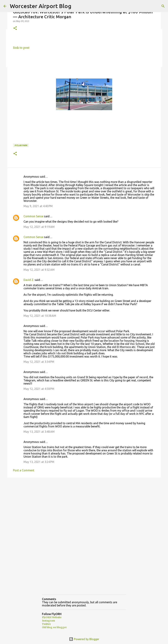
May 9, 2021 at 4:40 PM (38, 206)
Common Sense (33, 216)
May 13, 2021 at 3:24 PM (39, 462)
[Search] (163, 6)
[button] (15, 28)
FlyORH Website (52, 617)
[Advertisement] (84, 507)
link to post (21, 48)
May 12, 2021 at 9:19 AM (39, 227)
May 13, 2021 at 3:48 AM (39, 432)
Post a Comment (24, 470)
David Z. (29, 280)
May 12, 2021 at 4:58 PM (39, 389)
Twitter (46, 624)
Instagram (48, 621)
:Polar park (21, 145)
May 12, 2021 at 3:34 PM (39, 362)
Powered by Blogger (84, 639)
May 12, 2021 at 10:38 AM (40, 316)
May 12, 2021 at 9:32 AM (39, 270)
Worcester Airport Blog (41, 6)
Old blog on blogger (54, 627)
